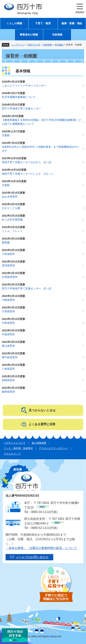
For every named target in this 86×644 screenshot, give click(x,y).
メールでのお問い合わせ (32, 557)
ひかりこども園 (11, 208)
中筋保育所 (8, 334)
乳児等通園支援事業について (19, 97)
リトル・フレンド (12, 231)
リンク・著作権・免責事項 (18, 448)
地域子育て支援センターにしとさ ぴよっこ (28, 174)
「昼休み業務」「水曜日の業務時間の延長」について (41, 548)
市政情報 (57, 35)
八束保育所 (8, 369)
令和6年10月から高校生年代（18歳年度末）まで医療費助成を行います (41, 149)
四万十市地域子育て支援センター (21, 108)
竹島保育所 (8, 323)
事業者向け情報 (29, 35)
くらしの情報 (14, 23)
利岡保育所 (8, 380)
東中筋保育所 (10, 357)
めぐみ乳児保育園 (12, 220)
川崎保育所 (8, 300)
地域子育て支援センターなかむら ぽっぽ (27, 162)
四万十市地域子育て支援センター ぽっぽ (27, 288)
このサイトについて (15, 443)
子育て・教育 (43, 23)
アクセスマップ (12, 454)
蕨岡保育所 (8, 392)
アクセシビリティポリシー (53, 448)
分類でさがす (34, 45)
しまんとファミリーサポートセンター (24, 86)
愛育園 (6, 242)
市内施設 (59, 45)
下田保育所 (8, 254)
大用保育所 (8, 311)
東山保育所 (8, 346)
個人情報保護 (39, 443)
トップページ (18, 45)
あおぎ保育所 (10, 197)
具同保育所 (8, 265)
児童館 (6, 135)
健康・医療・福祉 (72, 23)
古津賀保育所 (10, 277)
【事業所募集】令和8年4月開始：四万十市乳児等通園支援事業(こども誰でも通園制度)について (42, 122)
